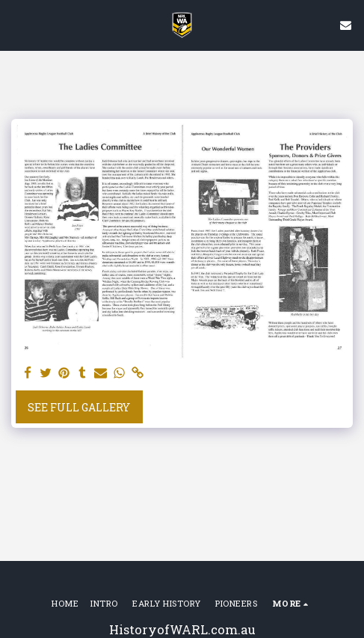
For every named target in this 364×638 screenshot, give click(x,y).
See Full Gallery (79, 407)
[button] (16, 25)
